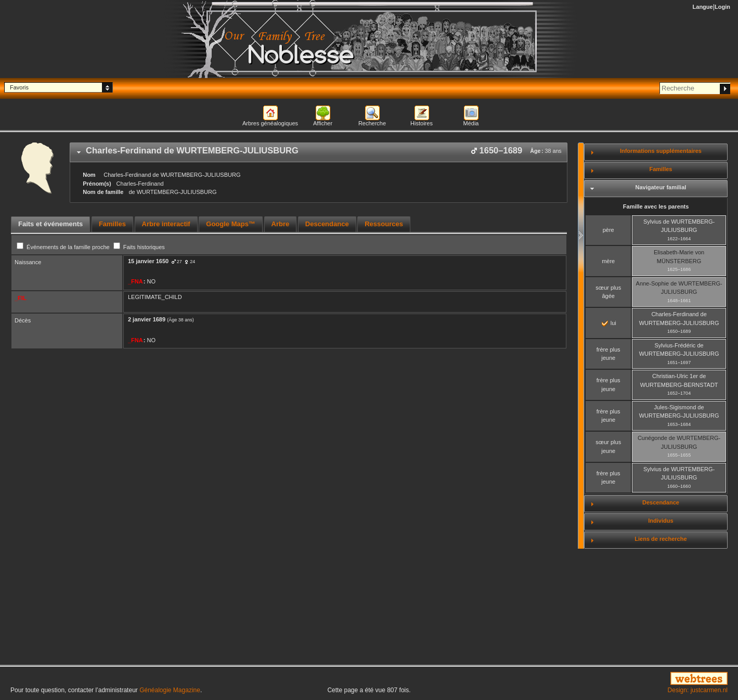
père (608, 230)
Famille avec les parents (656, 206)
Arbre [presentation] (281, 224)
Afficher (323, 123)
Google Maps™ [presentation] (231, 224)
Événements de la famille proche (64, 247)
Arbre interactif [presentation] (166, 224)
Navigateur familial (661, 187)
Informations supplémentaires (661, 151)
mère (608, 261)
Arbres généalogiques (270, 123)
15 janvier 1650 (148, 261)
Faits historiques (139, 247)
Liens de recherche (661, 539)
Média (471, 123)
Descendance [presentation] (327, 224)
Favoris (19, 87)
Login (722, 7)
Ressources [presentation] (384, 224)
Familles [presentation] (112, 224)
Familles (661, 169)
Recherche (372, 123)
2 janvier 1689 (147, 319)
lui (609, 323)
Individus (661, 521)
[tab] (319, 152)
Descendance (661, 502)
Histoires (422, 123)
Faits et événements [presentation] (50, 224)
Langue (703, 7)
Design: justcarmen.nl (698, 690)
